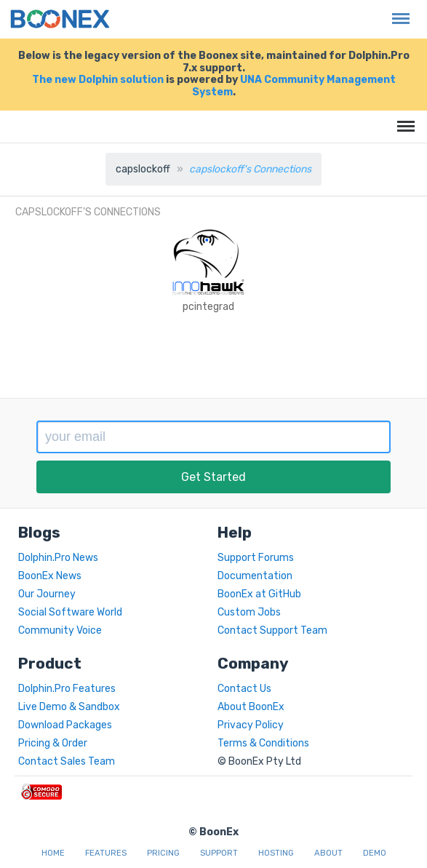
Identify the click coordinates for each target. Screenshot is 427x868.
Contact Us (244, 689)
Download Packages (65, 725)
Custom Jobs (249, 612)
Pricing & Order (53, 743)
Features (106, 853)
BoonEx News (50, 576)
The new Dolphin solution (98, 80)
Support (219, 853)
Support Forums (256, 558)
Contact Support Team (272, 630)
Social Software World (70, 612)
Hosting (276, 853)
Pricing (163, 853)
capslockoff (143, 169)
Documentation (255, 576)
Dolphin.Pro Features (67, 689)
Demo (375, 853)
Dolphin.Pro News (58, 558)
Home (53, 853)
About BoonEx (251, 707)
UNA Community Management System (294, 86)
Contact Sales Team (67, 761)
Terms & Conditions (263, 743)
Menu (397, 11)
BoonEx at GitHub (259, 594)
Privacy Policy (251, 725)
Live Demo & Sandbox (69, 707)
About (328, 853)
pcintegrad (208, 307)
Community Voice (60, 630)
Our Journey (47, 594)
